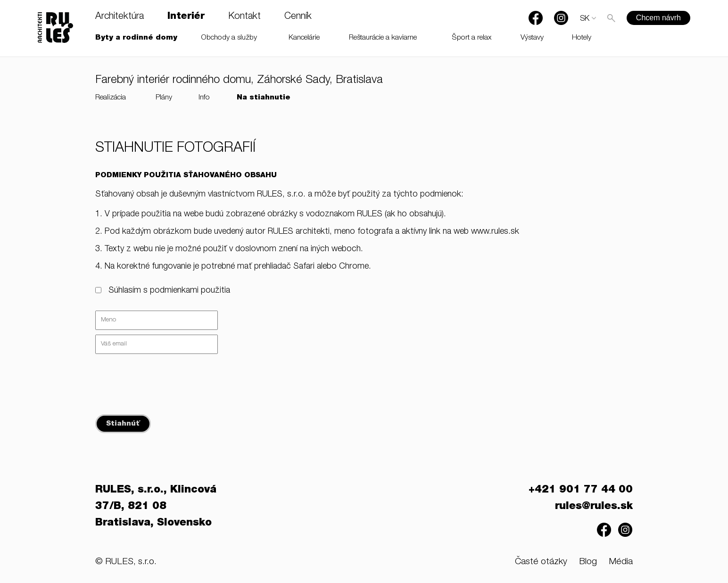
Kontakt (244, 17)
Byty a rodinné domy (136, 38)
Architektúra (120, 17)
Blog (588, 562)
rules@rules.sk (594, 507)
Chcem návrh (658, 18)
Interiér (186, 17)
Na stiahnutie (264, 98)
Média (621, 562)
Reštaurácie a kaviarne (383, 38)
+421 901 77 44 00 (581, 490)
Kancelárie (304, 38)
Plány (164, 98)
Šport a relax (472, 38)
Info (204, 98)
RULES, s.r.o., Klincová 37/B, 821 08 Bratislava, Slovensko (156, 507)
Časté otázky (541, 562)
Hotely (582, 38)
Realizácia (111, 98)
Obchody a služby (229, 38)
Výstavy (532, 38)
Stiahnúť (123, 424)
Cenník (298, 17)
